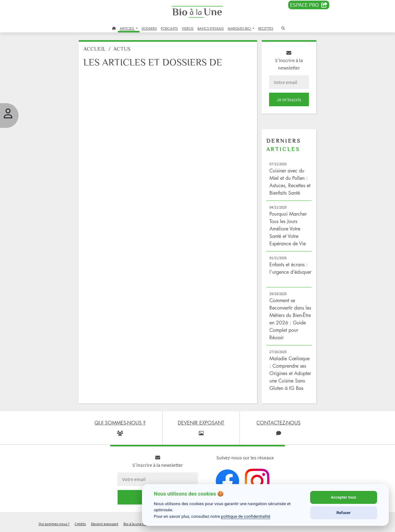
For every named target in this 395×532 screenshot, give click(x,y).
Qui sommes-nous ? (54, 524)
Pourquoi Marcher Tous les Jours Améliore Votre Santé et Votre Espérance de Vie (288, 229)
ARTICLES (127, 28)
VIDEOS (188, 28)
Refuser (343, 513)
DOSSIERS (149, 28)
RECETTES (266, 28)
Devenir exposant (105, 524)
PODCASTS (169, 28)
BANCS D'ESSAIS (211, 28)
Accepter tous (343, 497)
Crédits (80, 524)
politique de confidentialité (246, 516)
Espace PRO (309, 5)
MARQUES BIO (240, 28)
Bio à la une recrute (138, 524)
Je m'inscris (289, 99)
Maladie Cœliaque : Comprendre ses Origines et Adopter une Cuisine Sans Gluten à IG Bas (290, 373)
